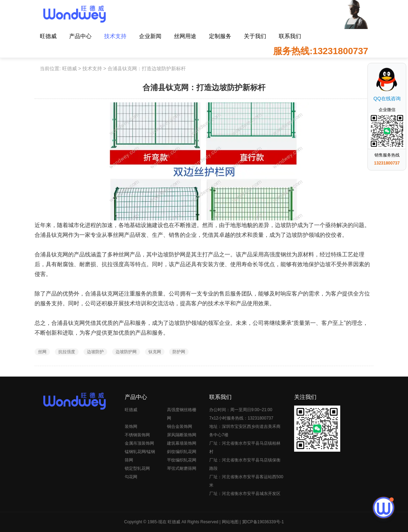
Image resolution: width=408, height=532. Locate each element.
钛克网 (155, 352)
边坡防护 (95, 352)
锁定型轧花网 (137, 468)
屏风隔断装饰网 (182, 435)
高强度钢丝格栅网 (182, 414)
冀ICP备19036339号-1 (263, 522)
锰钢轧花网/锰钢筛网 (140, 456)
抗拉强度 (67, 352)
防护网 (179, 352)
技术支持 (115, 36)
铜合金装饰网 (180, 427)
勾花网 (131, 477)
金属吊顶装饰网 (139, 443)
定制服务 (220, 36)
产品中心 (80, 36)
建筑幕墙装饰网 (182, 443)
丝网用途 (185, 36)
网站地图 (230, 522)
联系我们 (290, 36)
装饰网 (131, 427)
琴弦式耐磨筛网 (182, 468)
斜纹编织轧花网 (182, 452)
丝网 (42, 352)
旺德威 (48, 36)
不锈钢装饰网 (137, 435)
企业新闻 (150, 36)
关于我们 (255, 36)
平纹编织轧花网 (182, 460)
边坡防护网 (126, 352)
